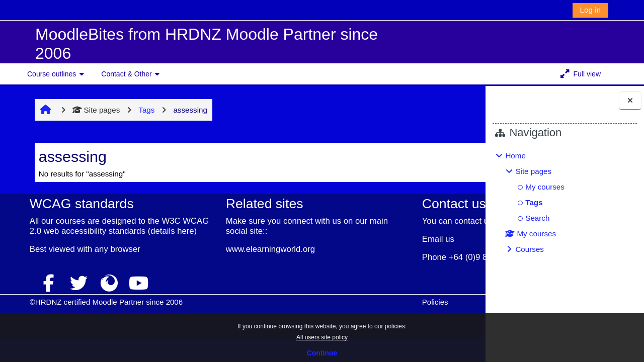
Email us (347, 249)
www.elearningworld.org (214, 249)
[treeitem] (565, 203)
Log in (590, 10)
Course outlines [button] (52, 74)
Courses (530, 249)
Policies (344, 312)
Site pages (79, 110)
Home (515, 156)
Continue (322, 353)
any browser (95, 259)
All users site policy (322, 337)
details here (71, 241)
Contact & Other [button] (126, 74)
